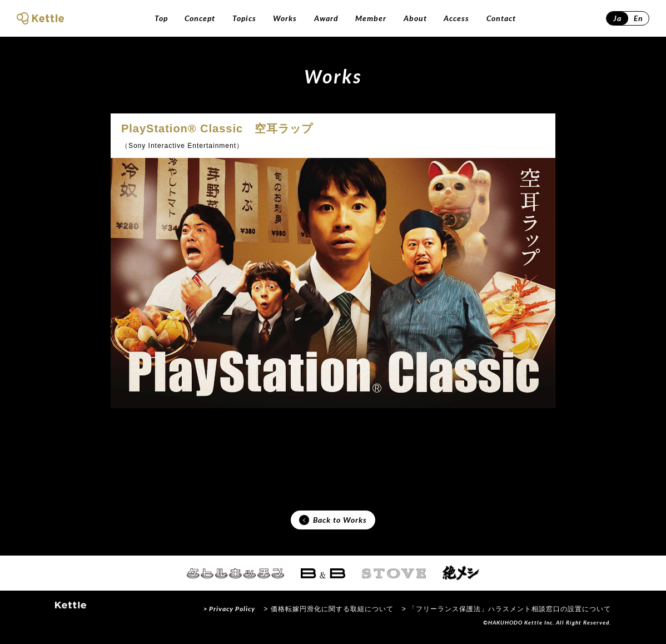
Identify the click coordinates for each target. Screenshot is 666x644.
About (415, 18)
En (638, 18)
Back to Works (333, 522)
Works (285, 18)
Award (326, 18)
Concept (200, 18)
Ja (617, 18)
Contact (501, 18)
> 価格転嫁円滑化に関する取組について (328, 613)
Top (161, 18)
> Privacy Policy (229, 613)
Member (371, 18)
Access (456, 18)
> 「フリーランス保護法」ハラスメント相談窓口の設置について (506, 613)
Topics (244, 18)
